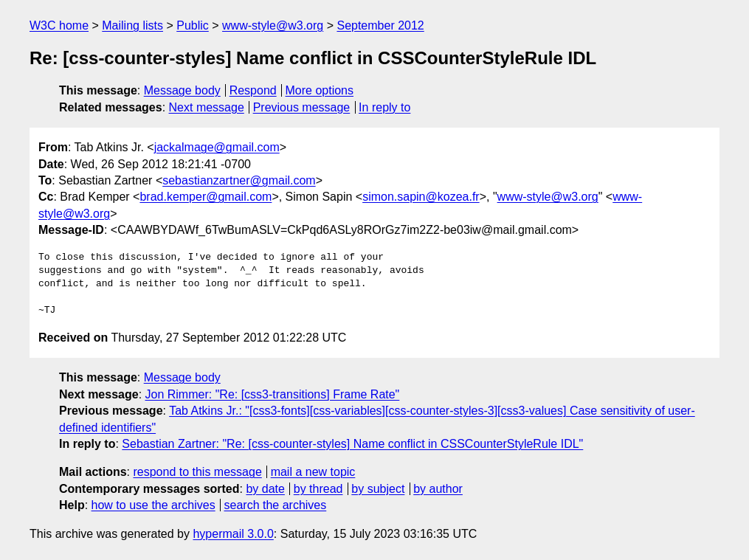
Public (193, 25)
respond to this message (197, 472)
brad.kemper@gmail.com (206, 197)
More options (320, 90)
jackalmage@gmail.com (217, 147)
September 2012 (380, 25)
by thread (318, 489)
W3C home (59, 25)
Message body (182, 90)
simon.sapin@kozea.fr (421, 197)
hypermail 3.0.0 (233, 534)
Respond (253, 90)
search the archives (276, 505)
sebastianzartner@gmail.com (239, 180)
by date (265, 489)
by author (438, 489)
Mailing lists (132, 25)
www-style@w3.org (273, 25)
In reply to (384, 107)
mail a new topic (313, 472)
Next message (207, 107)
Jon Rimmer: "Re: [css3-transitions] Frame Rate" (273, 394)
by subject (378, 489)
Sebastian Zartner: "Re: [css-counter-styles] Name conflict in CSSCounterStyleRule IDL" (352, 444)
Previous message (302, 107)
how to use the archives (153, 505)
